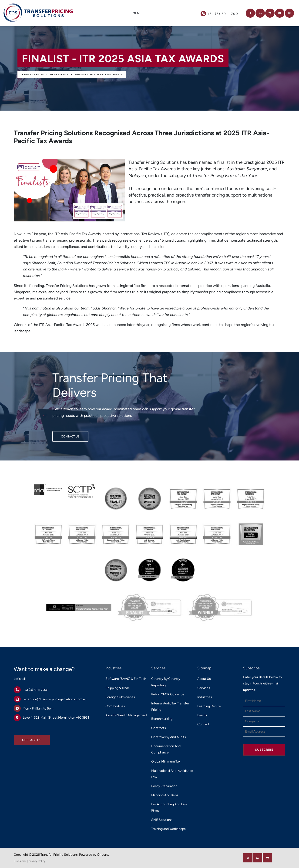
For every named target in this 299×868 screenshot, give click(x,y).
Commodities (115, 706)
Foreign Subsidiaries (120, 697)
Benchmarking (162, 719)
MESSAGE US (23, 738)
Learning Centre (32, 74)
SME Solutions (162, 820)
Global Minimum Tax (166, 761)
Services (204, 688)
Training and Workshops (168, 829)
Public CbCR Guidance (168, 694)
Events (202, 715)
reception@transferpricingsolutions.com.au (55, 699)
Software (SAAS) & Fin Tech (126, 679)
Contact (203, 724)
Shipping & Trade (118, 688)
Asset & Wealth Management (126, 715)
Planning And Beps (165, 795)
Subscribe (264, 750)
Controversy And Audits (169, 737)
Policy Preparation (164, 786)
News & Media (59, 74)
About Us (204, 679)
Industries (205, 697)
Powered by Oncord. (94, 855)
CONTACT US (62, 434)
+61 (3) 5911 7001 (36, 690)
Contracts (159, 728)
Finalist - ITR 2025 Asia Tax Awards (99, 74)
